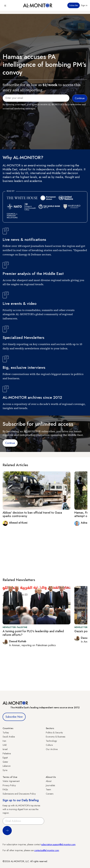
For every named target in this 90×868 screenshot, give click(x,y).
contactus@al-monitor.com (47, 850)
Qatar (5, 762)
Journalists (50, 785)
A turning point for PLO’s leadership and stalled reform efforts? (33, 633)
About (49, 781)
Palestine (7, 753)
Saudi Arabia (9, 737)
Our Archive (52, 749)
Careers (50, 794)
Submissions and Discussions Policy (19, 794)
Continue (10, 443)
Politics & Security (54, 733)
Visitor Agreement (11, 781)
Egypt (5, 758)
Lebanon (7, 766)
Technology (51, 741)
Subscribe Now (14, 717)
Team (48, 789)
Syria (5, 770)
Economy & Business (56, 737)
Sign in (84, 5)
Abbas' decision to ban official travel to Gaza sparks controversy (32, 514)
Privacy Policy (9, 785)
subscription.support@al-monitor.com (58, 844)
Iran (4, 741)
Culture (49, 745)
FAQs (5, 789)
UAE (5, 745)
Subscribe (74, 5)
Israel (5, 749)
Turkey (6, 733)
